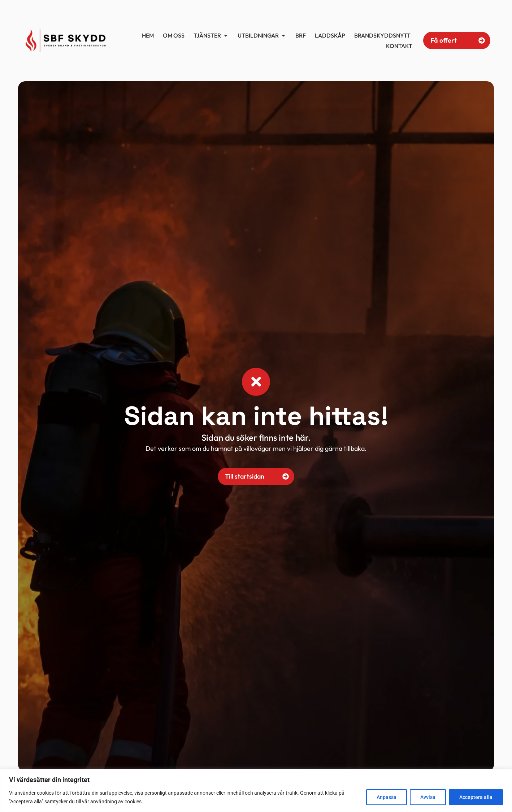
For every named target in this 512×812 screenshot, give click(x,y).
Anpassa (387, 797)
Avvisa (428, 797)
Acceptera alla (476, 797)
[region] (256, 791)
